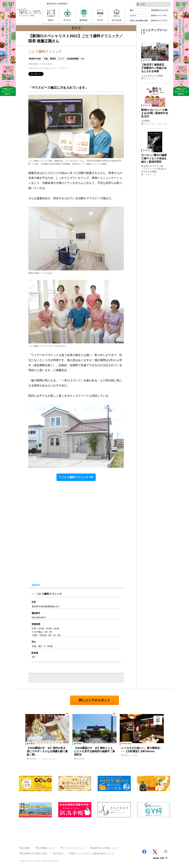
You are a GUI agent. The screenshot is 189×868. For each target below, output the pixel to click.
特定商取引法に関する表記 (34, 853)
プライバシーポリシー (73, 848)
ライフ (61, 59)
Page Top (159, 858)
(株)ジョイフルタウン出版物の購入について (93, 853)
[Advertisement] (94, 830)
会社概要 (26, 848)
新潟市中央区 (35, 59)
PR (82, 59)
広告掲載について (46, 848)
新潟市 (53, 59)
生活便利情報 (73, 59)
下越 (45, 59)
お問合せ (59, 853)
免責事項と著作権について (105, 848)
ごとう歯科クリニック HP (77, 477)
